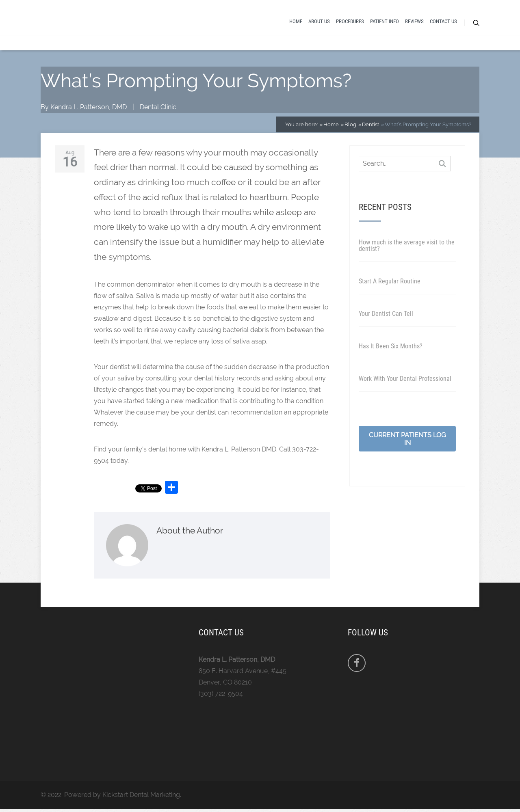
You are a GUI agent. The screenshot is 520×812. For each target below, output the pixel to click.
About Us (319, 21)
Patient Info (385, 21)
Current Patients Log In (407, 439)
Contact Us (443, 21)
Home (296, 21)
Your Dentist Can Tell (386, 314)
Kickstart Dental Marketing (141, 795)
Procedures (350, 21)
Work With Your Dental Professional (405, 379)
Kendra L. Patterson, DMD (89, 107)
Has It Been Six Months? (391, 346)
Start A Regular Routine (390, 281)
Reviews (414, 21)
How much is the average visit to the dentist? (407, 245)
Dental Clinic (158, 107)
